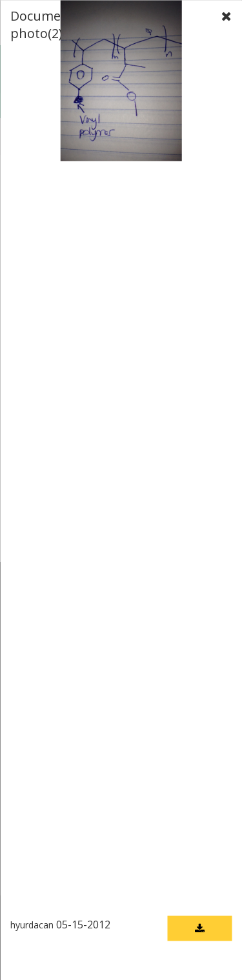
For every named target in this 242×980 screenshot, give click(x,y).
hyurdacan (32, 924)
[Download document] (199, 928)
